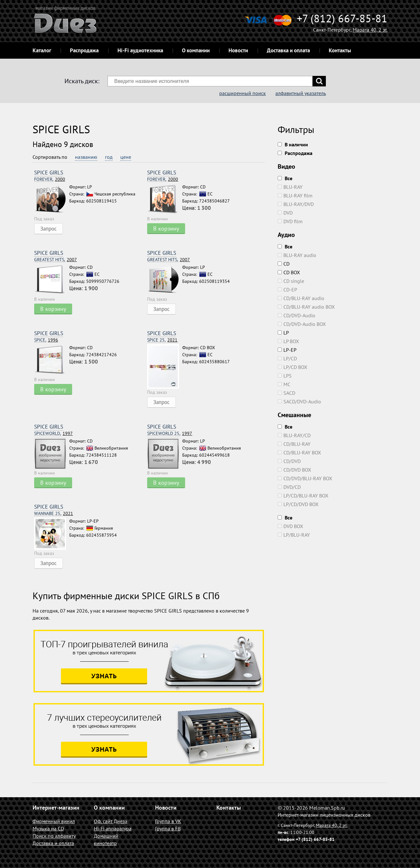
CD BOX (289, 272)
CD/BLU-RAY (294, 444)
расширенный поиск (243, 93)
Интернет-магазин (56, 808)
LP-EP (287, 350)
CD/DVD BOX (294, 470)
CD (284, 264)
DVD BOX (290, 526)
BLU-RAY (290, 187)
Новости (238, 50)
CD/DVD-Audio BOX (302, 324)
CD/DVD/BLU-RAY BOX (305, 478)
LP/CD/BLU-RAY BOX (303, 496)
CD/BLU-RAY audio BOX (306, 307)
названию (86, 157)
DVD (285, 213)
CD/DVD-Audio (296, 315)
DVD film (290, 221)
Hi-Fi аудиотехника (140, 50)
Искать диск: (82, 81)
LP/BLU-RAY (294, 535)
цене (126, 157)
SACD (286, 393)
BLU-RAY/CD (294, 435)
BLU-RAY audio (297, 255)
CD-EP (287, 290)
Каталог (42, 50)
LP (283, 333)
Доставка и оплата (288, 50)
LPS (285, 376)
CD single (291, 281)
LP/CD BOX (292, 367)
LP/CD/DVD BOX (298, 504)
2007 (56, 260)
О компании (196, 50)
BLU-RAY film (295, 195)
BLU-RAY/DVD (296, 204)
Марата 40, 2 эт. (370, 30)
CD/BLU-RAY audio (301, 298)
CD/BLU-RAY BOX (299, 452)
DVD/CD (289, 487)
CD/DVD (289, 461)
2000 (50, 179)
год (109, 157)
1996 (46, 340)
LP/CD (287, 358)
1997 (53, 434)
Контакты (340, 50)
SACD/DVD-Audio (299, 401)
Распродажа (84, 50)
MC (284, 384)
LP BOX (288, 341)
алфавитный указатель (301, 93)
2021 (162, 340)
